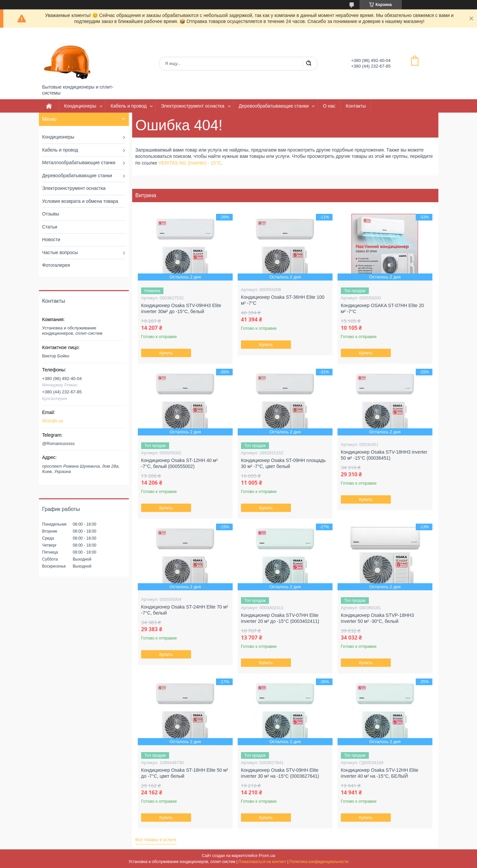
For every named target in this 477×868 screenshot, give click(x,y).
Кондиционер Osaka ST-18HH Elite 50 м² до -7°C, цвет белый (185, 773)
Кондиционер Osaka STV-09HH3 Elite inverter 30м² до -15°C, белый (181, 308)
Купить (166, 353)
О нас (329, 106)
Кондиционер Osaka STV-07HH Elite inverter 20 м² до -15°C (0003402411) (280, 618)
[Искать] (309, 64)
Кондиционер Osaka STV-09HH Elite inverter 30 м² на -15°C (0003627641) (280, 773)
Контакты (356, 106)
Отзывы (51, 214)
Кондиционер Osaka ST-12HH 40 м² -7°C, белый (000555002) (179, 463)
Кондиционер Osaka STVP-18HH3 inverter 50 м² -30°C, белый (377, 618)
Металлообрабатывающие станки (79, 163)
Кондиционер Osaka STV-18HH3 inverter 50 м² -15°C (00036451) (384, 455)
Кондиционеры (80, 106)
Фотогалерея (56, 265)
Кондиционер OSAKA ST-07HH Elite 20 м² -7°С (382, 308)
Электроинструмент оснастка (193, 106)
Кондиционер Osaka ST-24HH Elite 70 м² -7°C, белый (185, 610)
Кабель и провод (128, 106)
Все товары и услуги (156, 840)
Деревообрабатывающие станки (274, 106)
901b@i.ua (53, 421)
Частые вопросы (60, 252)
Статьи (50, 227)
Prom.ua (267, 856)
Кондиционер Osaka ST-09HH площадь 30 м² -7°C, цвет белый (283, 463)
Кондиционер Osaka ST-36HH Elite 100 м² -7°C (283, 300)
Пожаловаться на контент (262, 862)
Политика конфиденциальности (319, 862)
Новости (51, 239)
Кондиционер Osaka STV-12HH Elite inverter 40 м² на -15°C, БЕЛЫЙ (380, 773)
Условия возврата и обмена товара (80, 201)
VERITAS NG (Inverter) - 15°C (190, 163)
